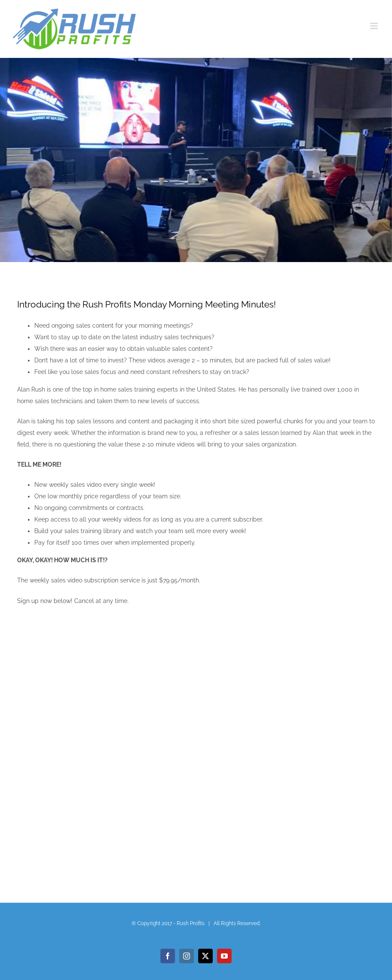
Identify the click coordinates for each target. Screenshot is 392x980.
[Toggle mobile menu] (375, 26)
